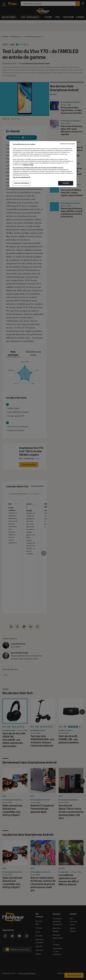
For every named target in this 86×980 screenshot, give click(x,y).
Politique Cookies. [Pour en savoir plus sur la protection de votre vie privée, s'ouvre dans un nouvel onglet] (28, 165)
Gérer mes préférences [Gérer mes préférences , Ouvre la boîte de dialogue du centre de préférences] (22, 183)
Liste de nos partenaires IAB (21, 177)
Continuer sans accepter (67, 144)
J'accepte (66, 183)
